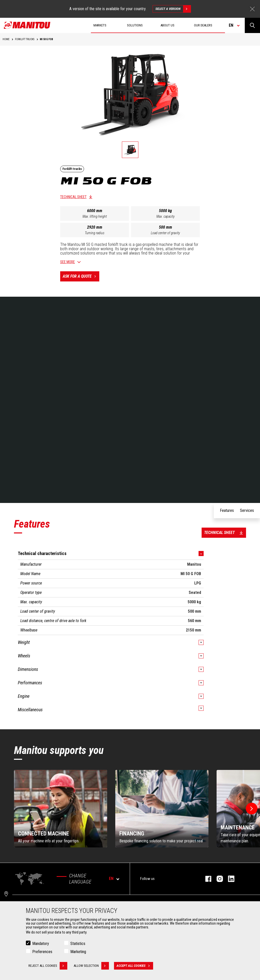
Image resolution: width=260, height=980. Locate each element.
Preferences (42, 952)
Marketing (78, 952)
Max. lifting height (95, 216)
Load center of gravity (165, 233)
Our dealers (203, 25)
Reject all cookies (48, 966)
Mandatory (41, 944)
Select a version (173, 9)
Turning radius (95, 233)
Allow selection (91, 966)
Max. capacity (166, 216)
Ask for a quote (81, 276)
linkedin (229, 879)
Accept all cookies (135, 966)
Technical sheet (73, 197)
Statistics (78, 944)
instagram (217, 879)
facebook (206, 879)
